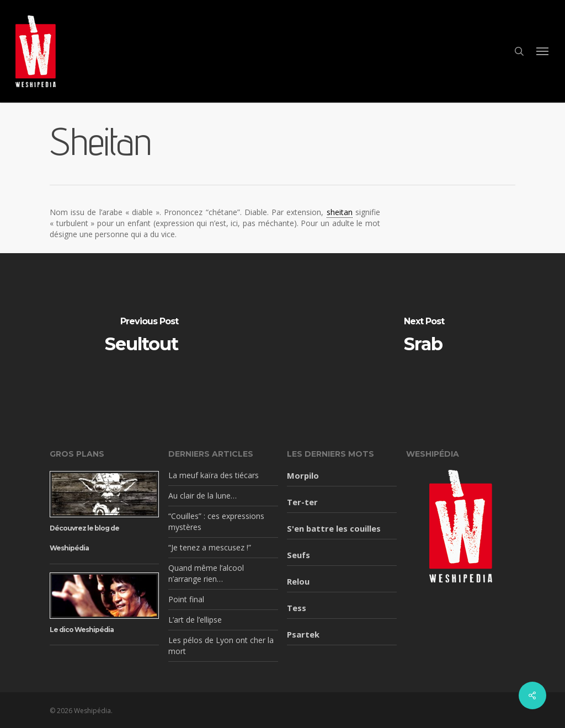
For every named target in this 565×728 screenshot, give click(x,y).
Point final (186, 599)
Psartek (303, 634)
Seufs (299, 555)
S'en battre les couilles (334, 528)
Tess (297, 608)
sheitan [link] (340, 212)
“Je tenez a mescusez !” (210, 547)
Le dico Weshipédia (82, 630)
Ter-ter (302, 502)
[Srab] (424, 336)
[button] (543, 51)
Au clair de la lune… (202, 496)
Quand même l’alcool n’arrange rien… (206, 573)
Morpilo (303, 475)
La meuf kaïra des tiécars (214, 475)
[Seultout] (141, 336)
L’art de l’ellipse (195, 620)
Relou (298, 581)
